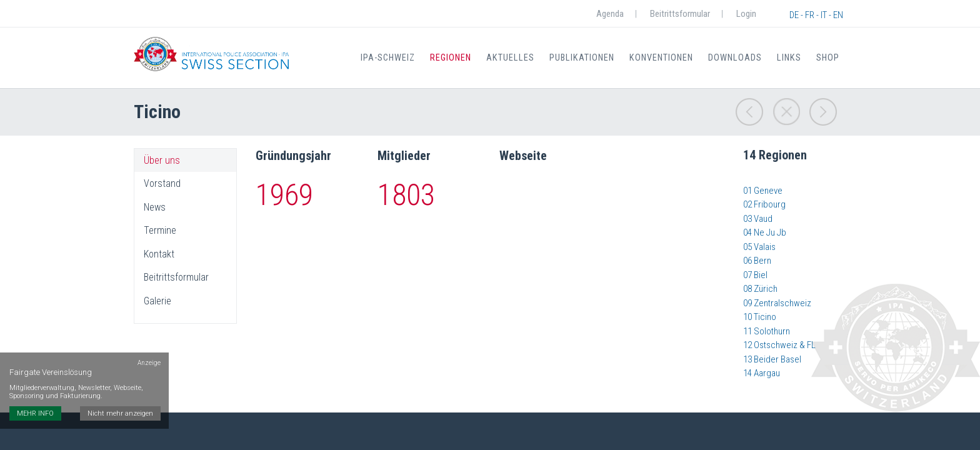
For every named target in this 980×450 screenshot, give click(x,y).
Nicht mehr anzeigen (122, 392)
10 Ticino (760, 317)
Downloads (739, 57)
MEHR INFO (35, 392)
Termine (160, 231)
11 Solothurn (767, 331)
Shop (828, 57)
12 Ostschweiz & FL (779, 345)
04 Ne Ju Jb (765, 232)
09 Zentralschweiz (777, 303)
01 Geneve (763, 191)
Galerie (157, 301)
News (155, 207)
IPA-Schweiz (397, 57)
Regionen (459, 57)
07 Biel (755, 275)
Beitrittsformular (680, 14)
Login (746, 14)
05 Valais (759, 247)
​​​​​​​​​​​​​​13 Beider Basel (772, 359)
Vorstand (162, 184)
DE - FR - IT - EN (816, 15)
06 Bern (757, 261)
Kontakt (159, 254)
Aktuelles (517, 57)
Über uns (162, 161)
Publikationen (587, 57)
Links (791, 57)
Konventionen (666, 57)
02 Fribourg (764, 204)
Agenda (610, 14)
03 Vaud (758, 219)
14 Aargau (762, 373)
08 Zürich (760, 289)
